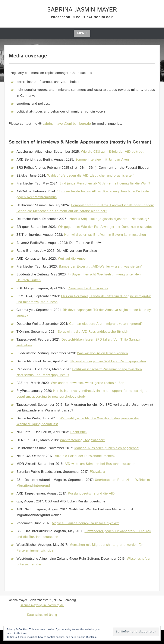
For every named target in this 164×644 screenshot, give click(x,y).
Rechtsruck (79, 432)
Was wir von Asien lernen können (102, 353)
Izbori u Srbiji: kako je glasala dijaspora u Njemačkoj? (109, 219)
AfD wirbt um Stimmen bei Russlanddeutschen (100, 464)
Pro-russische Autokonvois (88, 288)
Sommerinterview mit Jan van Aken (102, 160)
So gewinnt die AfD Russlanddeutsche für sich (93, 332)
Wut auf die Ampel (72, 259)
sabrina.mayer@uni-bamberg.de (67, 124)
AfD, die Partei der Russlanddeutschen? (85, 456)
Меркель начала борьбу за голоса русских (85, 523)
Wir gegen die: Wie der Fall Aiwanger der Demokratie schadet (105, 227)
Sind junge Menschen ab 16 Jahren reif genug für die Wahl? (105, 184)
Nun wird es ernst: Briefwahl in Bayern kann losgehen (105, 235)
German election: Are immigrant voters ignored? (105, 324)
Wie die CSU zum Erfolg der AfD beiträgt (112, 152)
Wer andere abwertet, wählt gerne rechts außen (88, 383)
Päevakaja (97, 472)
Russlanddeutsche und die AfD (91, 494)
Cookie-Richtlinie (87, 637)
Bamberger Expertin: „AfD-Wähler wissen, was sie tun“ (100, 267)
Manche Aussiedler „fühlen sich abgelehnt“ (107, 448)
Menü (82, 33)
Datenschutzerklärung (42, 615)
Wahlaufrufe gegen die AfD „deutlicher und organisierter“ (91, 176)
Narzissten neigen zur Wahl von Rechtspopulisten (108, 361)
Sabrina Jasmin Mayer (82, 10)
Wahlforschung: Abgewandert (82, 440)
